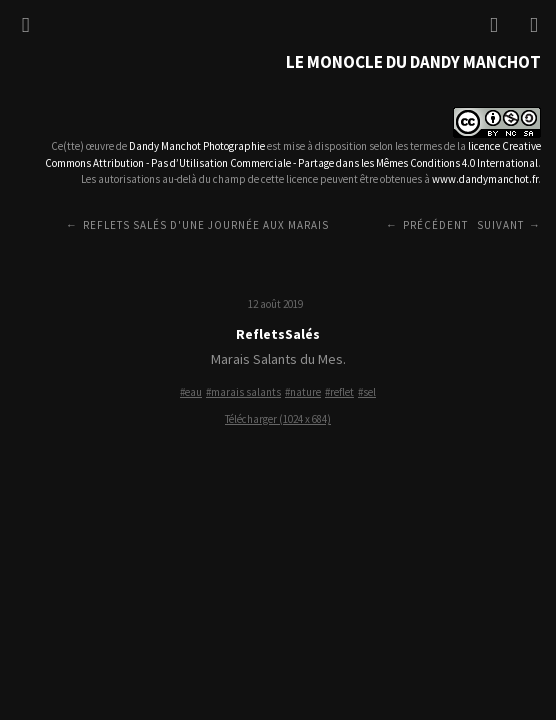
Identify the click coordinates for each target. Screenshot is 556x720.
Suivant (500, 225)
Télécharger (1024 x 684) (278, 419)
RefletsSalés (278, 334)
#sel (367, 392)
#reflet (339, 392)
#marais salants (243, 392)
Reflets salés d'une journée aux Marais (206, 225)
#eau (191, 392)
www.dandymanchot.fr (485, 179)
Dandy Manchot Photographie (197, 146)
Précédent (435, 225)
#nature (303, 392)
